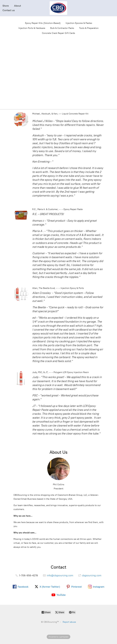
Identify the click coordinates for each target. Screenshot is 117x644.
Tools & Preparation (89, 28)
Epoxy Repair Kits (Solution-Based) (43, 23)
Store (6, 6)
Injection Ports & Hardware (32, 28)
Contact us (9, 10)
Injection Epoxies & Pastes (79, 23)
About (18, 6)
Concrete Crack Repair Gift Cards (58, 33)
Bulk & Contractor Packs (62, 28)
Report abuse (69, 622)
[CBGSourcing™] (58, 8)
